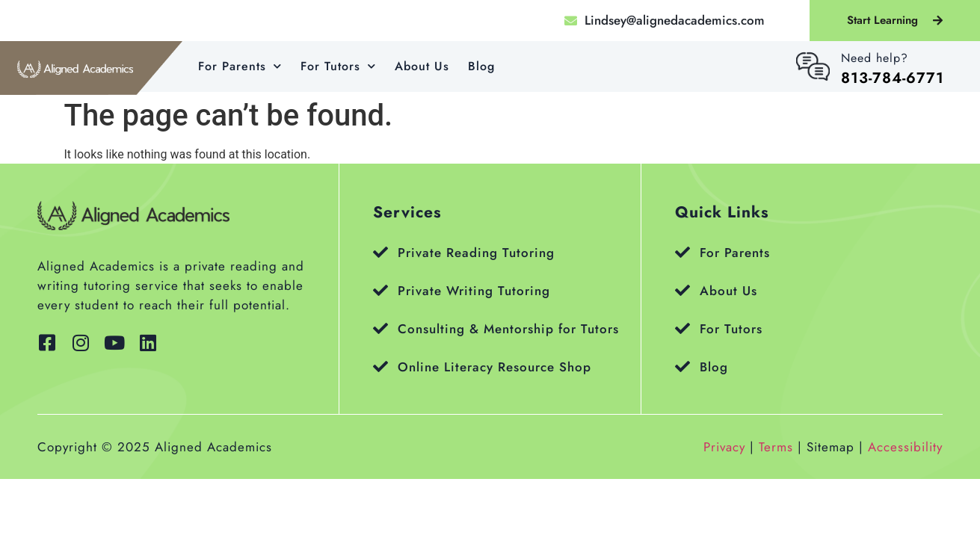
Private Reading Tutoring (476, 253)
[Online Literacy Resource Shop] (380, 367)
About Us (422, 66)
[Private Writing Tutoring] (380, 291)
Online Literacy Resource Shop (494, 367)
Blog (481, 66)
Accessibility (905, 447)
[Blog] (682, 367)
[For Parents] (682, 253)
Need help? (875, 58)
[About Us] (682, 291)
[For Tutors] (682, 329)
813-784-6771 (893, 78)
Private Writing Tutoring (474, 291)
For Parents (240, 66)
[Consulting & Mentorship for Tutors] (380, 329)
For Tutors (338, 66)
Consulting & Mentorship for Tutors (508, 329)
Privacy (724, 447)
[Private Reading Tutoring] (380, 253)
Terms (776, 447)
